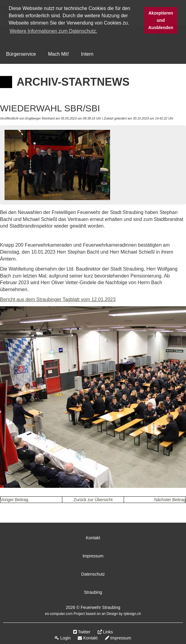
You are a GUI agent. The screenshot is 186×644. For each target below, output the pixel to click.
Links (105, 632)
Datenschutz (93, 574)
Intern (87, 54)
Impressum (93, 556)
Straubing (93, 592)
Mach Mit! (59, 54)
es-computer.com (59, 614)
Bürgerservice (21, 54)
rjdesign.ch (132, 614)
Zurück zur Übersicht (93, 500)
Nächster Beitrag (170, 500)
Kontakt (93, 538)
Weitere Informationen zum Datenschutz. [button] (54, 31)
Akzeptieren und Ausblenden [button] (161, 20)
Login (63, 638)
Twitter (82, 632)
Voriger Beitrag (14, 500)
